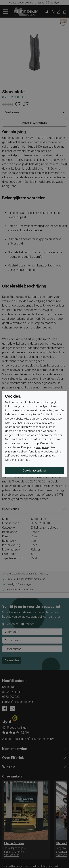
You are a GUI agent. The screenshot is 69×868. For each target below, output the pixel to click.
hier (31, 439)
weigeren (42, 447)
